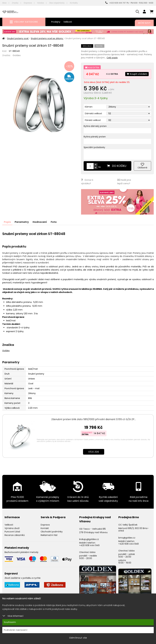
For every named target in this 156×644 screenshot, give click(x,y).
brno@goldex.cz (127, 538)
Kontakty (74, 3)
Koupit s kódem (137, 74)
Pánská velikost (93, 120)
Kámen (89, 107)
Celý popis (112, 58)
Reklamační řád (49, 535)
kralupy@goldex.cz (89, 539)
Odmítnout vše (78, 638)
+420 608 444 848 (129, 544)
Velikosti (68, 22)
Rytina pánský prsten (95, 137)
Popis (7, 222)
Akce (4, 3)
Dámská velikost (93, 113)
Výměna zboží (12, 528)
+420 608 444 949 (89, 545)
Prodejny (56, 22)
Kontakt (45, 528)
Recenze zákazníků (15, 535)
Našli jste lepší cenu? (124, 182)
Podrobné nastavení (16, 630)
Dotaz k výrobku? (87, 182)
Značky (15, 3)
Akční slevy (144, 23)
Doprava (28, 3)
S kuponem (87, 432)
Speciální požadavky (94, 147)
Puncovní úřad (12, 532)
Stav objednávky (57, 3)
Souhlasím (10, 622)
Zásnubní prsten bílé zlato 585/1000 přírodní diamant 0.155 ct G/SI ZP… (94, 419)
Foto (54, 222)
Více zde (94, 452)
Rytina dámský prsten (95, 126)
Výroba (41, 3)
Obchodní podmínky (52, 532)
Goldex (17, 55)
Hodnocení (40, 222)
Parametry (22, 222)
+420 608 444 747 (115, 3)
